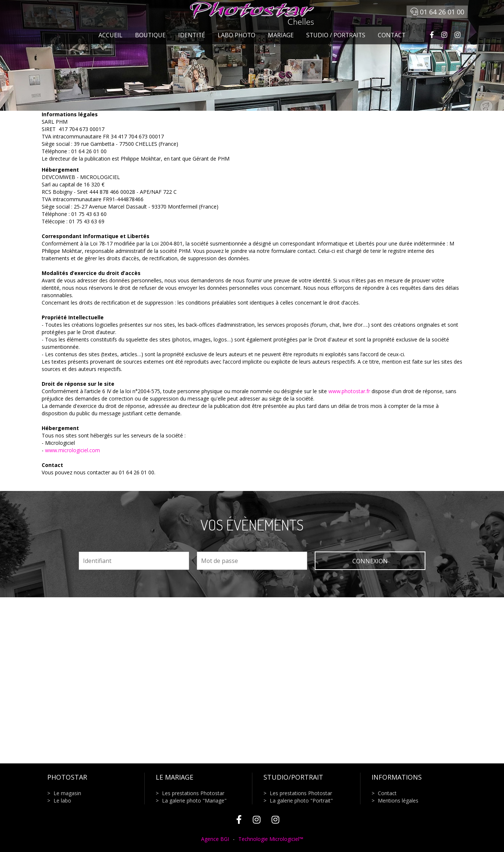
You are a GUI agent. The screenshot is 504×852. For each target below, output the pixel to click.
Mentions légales (398, 801)
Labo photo (237, 35)
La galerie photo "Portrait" (301, 801)
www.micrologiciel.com (73, 450)
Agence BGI (215, 839)
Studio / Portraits (336, 35)
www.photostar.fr (349, 391)
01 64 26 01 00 (437, 12)
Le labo (62, 801)
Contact (392, 35)
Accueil (111, 35)
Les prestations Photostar (193, 793)
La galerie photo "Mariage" (194, 801)
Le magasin (67, 793)
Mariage (281, 35)
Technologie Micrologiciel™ (271, 839)
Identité (192, 35)
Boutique (150, 35)
